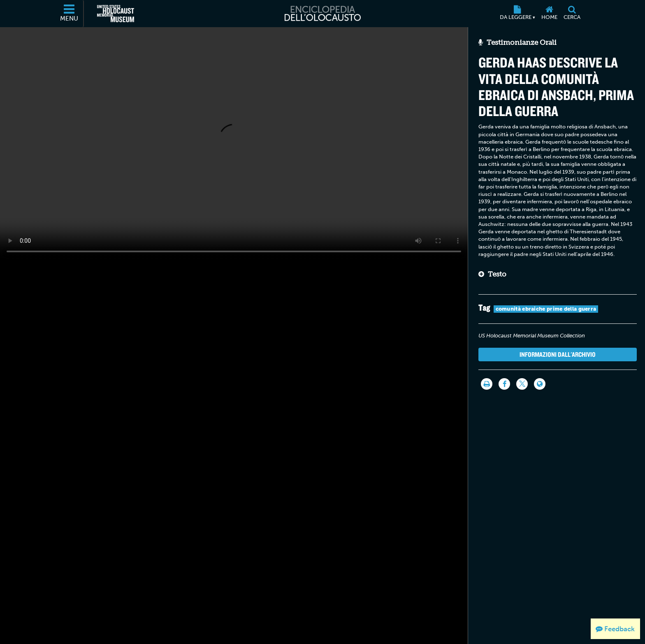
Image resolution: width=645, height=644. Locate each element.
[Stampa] (487, 384)
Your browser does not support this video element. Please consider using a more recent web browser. (234, 144)
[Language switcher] (540, 384)
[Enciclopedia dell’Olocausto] (322, 14)
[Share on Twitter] (522, 384)
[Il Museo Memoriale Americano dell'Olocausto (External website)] (116, 14)
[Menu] (70, 14)
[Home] (549, 14)
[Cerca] (572, 14)
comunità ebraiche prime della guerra (546, 309)
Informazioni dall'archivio (558, 354)
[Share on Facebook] (504, 384)
